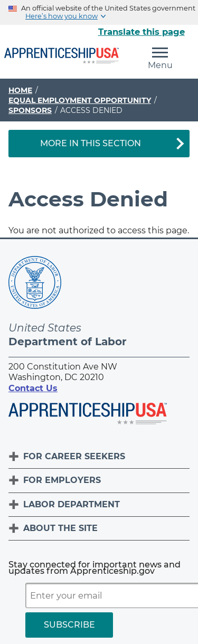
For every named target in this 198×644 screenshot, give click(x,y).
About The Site (60, 528)
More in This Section (91, 143)
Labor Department (72, 504)
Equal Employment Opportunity (80, 100)
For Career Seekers (74, 456)
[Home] (62, 56)
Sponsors (30, 110)
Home (20, 90)
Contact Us (33, 388)
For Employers (62, 480)
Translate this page (142, 32)
